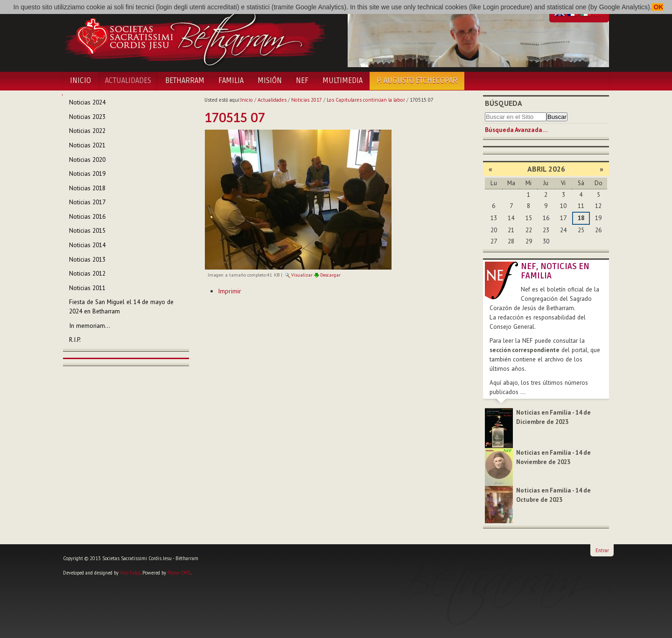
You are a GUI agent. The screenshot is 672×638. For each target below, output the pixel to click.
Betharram (185, 81)
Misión (270, 81)
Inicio (80, 81)
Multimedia (343, 81)
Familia (231, 81)
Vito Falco (130, 573)
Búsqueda (504, 103)
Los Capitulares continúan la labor (366, 100)
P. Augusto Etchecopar (417, 81)
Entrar (602, 550)
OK (658, 7)
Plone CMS (179, 573)
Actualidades (128, 81)
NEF (302, 81)
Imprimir (230, 291)
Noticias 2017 (307, 100)
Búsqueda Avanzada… (516, 130)
